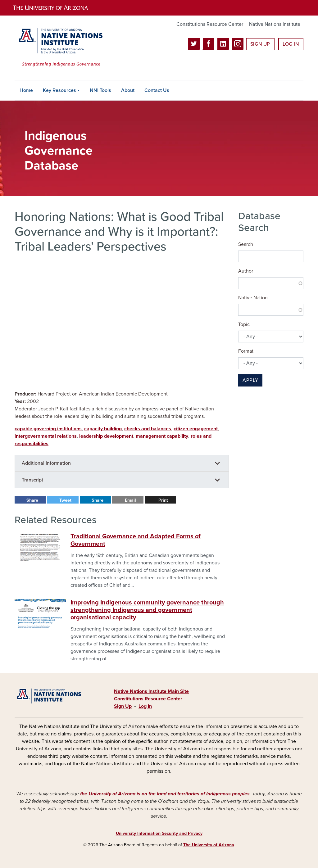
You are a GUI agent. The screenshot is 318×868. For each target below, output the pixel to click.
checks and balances (148, 429)
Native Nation (253, 298)
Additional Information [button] (46, 463)
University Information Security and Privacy (159, 833)
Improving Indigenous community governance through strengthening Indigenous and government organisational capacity (147, 610)
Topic (244, 324)
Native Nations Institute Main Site (151, 691)
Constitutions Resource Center (210, 24)
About (128, 90)
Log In (291, 44)
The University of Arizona (209, 845)
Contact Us (157, 90)
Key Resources (59, 90)
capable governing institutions (48, 429)
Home (26, 90)
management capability (162, 436)
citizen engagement (196, 429)
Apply (250, 380)
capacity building (103, 429)
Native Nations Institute (275, 24)
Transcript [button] (32, 480)
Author (246, 271)
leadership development (106, 436)
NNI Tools (100, 90)
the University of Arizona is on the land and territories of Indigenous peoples (165, 794)
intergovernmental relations (46, 436)
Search (246, 244)
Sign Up (260, 44)
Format (246, 351)
